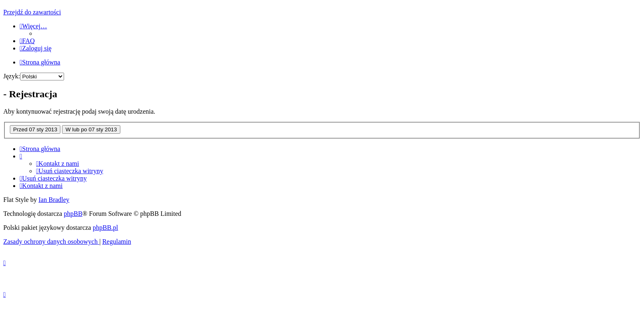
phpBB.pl (106, 228)
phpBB (73, 214)
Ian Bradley (54, 200)
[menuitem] (27, 41)
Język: (12, 76)
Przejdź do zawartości (32, 12)
